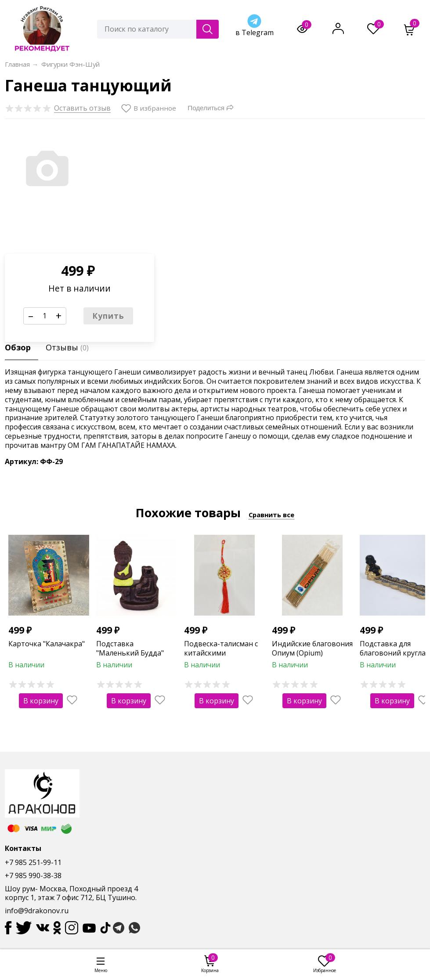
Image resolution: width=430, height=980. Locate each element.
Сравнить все (271, 515)
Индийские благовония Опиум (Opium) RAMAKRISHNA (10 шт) (312, 653)
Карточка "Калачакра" (47, 644)
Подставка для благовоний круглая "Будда (394, 653)
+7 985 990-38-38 (33, 876)
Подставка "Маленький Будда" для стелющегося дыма (136, 653)
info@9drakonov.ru (37, 911)
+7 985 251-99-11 (33, 862)
